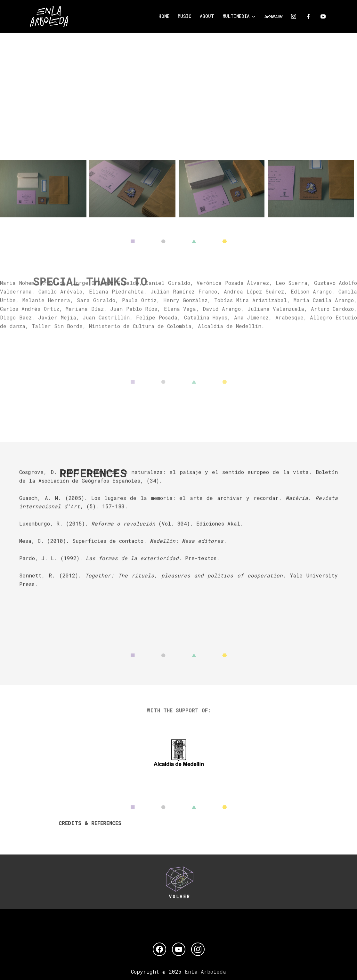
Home (164, 16)
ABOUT (207, 16)
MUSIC (185, 16)
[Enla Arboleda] (49, 16)
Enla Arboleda (205, 972)
